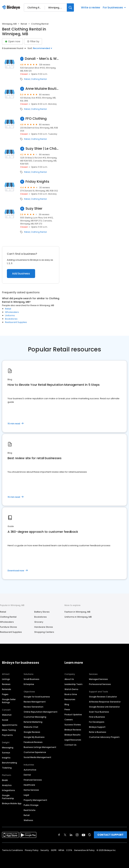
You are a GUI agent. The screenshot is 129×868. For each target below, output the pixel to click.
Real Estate (30, 810)
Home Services (31, 790)
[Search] (70, 7)
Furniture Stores (8, 627)
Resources (70, 699)
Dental (27, 775)
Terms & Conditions (12, 850)
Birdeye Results (72, 735)
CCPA (69, 850)
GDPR (54, 850)
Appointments (10, 725)
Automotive (30, 770)
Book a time (71, 694)
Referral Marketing (33, 722)
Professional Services (100, 684)
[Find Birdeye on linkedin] (71, 835)
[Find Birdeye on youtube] (83, 835)
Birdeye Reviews (73, 730)
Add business (21, 274)
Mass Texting (9, 730)
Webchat (7, 715)
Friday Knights (37, 182)
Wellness (28, 820)
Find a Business (97, 717)
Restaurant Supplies (16, 322)
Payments (7, 735)
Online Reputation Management (41, 712)
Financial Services (33, 780)
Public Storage (31, 805)
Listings (6, 679)
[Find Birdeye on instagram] (77, 835)
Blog (67, 704)
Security (45, 850)
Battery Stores (42, 612)
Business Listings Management (40, 747)
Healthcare (29, 785)
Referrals (7, 689)
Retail (24, 24)
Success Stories (73, 725)
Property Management (35, 800)
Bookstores (11, 319)
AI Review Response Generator (105, 702)
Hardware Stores (44, 627)
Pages (5, 694)
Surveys (6, 753)
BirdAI (5, 780)
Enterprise (29, 684)
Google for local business (37, 697)
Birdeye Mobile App (12, 803)
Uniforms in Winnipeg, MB (78, 617)
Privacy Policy (32, 850)
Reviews (6, 684)
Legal (26, 795)
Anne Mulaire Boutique (42, 89)
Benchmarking (9, 763)
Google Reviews (32, 732)
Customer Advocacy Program (104, 737)
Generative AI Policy (84, 850)
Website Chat (31, 727)
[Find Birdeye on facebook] (59, 835)
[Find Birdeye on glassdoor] (90, 835)
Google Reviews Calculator (103, 697)
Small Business (31, 679)
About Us (69, 679)
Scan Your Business (99, 712)
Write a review (91, 7)
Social (5, 720)
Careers (69, 720)
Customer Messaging (35, 717)
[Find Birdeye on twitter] (65, 835)
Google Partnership (8, 797)
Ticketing (7, 768)
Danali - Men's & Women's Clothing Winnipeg (42, 59)
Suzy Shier (34, 209)
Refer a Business (98, 732)
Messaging (8, 748)
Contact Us (70, 745)
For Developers (97, 722)
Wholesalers (12, 312)
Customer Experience (35, 752)
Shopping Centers (44, 632)
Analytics (7, 785)
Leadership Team (73, 684)
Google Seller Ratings (9, 701)
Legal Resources (73, 740)
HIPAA (61, 850)
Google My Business (34, 737)
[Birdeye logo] (12, 8)
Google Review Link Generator (104, 707)
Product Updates (73, 715)
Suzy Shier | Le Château (42, 149)
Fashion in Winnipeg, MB (77, 612)
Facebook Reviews (33, 742)
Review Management (35, 702)
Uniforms (10, 315)
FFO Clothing (36, 119)
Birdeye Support (97, 727)
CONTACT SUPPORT (110, 835)
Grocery (39, 622)
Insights (6, 758)
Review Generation (34, 707)
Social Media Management (37, 757)
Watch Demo (71, 689)
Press (67, 709)
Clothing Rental (39, 79)
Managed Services (98, 679)
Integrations (8, 790)
